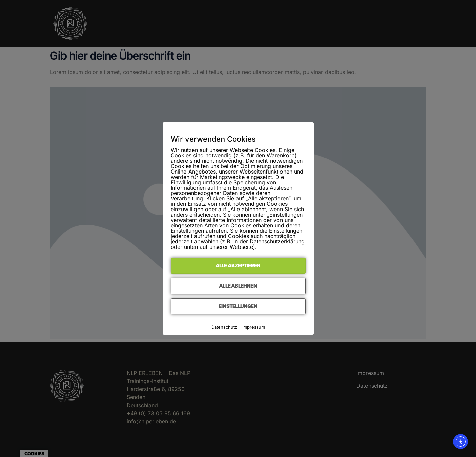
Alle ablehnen (238, 286)
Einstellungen (238, 306)
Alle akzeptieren (238, 265)
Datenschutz (224, 327)
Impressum (254, 327)
